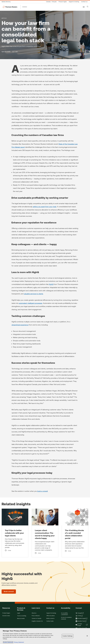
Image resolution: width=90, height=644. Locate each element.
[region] (45, 636)
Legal (19, 613)
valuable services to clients (33, 294)
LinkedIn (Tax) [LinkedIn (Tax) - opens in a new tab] (81, 621)
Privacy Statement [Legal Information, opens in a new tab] (19, 642)
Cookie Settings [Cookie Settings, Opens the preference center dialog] (67, 636)
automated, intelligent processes (31, 303)
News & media (21, 619)
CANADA (25, 7)
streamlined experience (20, 325)
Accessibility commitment (64, 614)
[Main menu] (84, 7)
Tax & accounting (22, 616)
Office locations (51, 616)
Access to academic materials (66, 618)
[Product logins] (63, 2)
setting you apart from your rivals (45, 207)
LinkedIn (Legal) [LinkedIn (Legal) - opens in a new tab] (81, 618)
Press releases (36, 616)
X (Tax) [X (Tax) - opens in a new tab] (79, 616)
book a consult (42, 491)
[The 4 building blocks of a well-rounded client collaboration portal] (75, 533)
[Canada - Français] (51, 2)
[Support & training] (74, 2)
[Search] (88, 7)
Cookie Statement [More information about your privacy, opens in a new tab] (8, 642)
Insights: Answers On (37, 621)
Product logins (6, 613)
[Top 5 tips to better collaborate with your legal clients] (15, 533)
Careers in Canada (36, 618)
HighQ (51, 284)
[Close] (87, 636)
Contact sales (50, 621)
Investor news (6, 616)
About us (34, 613)
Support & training (51, 613)
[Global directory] (7, 2)
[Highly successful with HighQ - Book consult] (9, 592)
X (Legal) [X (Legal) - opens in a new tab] (80, 613)
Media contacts (50, 618)
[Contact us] (84, 2)
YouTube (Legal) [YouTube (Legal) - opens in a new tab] (82, 625)
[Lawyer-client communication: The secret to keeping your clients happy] (45, 533)
